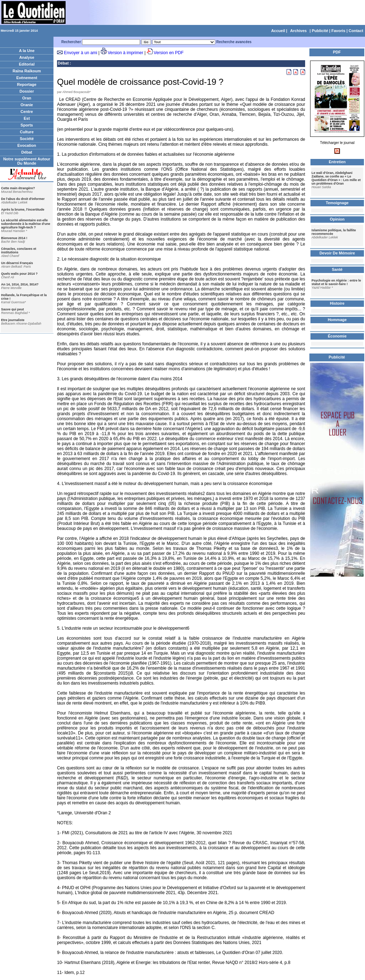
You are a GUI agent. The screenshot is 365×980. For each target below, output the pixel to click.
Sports (27, 125)
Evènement (27, 78)
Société (27, 139)
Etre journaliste (13, 320)
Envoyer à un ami (80, 53)
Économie (337, 336)
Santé (337, 269)
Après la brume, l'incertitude (23, 210)
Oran (27, 98)
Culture (27, 132)
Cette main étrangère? (18, 188)
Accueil (278, 31)
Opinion (337, 219)
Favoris (338, 31)
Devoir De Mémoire (337, 253)
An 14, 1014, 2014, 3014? (20, 284)
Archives (298, 31)
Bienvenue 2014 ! (14, 238)
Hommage (337, 320)
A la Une (27, 51)
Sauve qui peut (12, 309)
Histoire (337, 303)
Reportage (27, 84)
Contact (356, 31)
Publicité (320, 31)
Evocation (27, 145)
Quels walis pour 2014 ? (19, 274)
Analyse (27, 57)
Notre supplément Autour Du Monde (27, 161)
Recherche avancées (234, 42)
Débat (27, 152)
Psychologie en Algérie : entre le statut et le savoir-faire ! (336, 282)
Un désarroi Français (17, 263)
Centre (27, 112)
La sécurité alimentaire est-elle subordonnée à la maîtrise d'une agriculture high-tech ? (26, 224)
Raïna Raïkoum (27, 71)
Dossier (27, 91)
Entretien (337, 162)
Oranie (27, 105)
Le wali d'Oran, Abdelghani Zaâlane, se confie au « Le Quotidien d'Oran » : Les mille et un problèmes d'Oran (336, 178)
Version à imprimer (125, 53)
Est (27, 118)
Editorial (27, 64)
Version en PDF (169, 53)
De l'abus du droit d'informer (23, 199)
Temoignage (337, 203)
